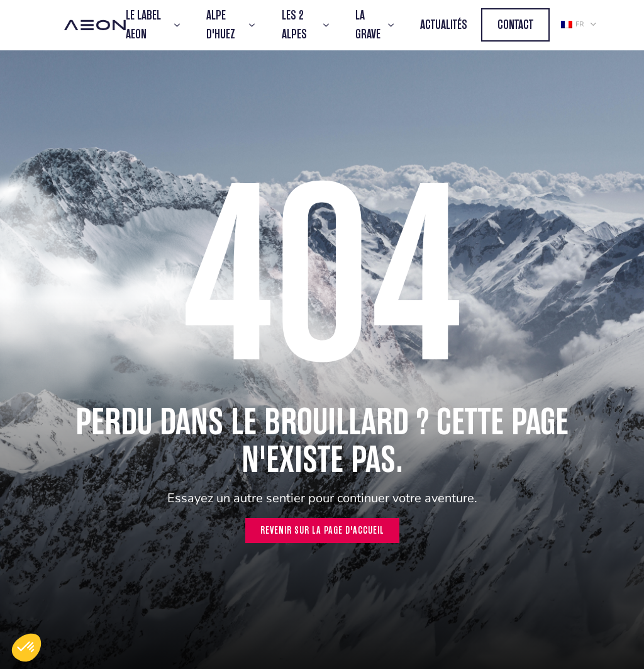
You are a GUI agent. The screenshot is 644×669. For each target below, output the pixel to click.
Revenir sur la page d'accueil (322, 530)
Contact (515, 25)
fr (572, 24)
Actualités (444, 25)
